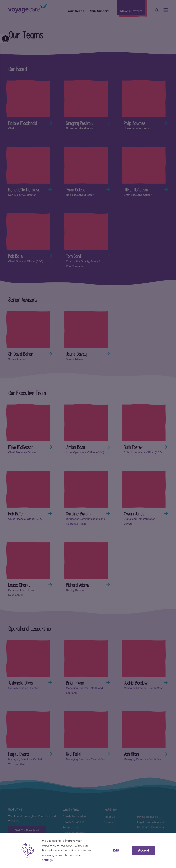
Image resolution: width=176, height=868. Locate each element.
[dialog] (88, 434)
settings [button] (47, 860)
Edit (116, 850)
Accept (144, 850)
